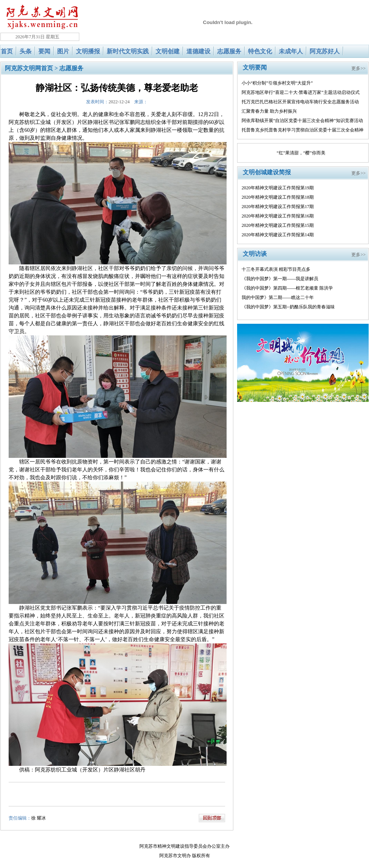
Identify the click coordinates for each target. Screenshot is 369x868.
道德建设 (198, 51)
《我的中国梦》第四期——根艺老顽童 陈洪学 (287, 288)
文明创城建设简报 (267, 172)
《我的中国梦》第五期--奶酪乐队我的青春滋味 (288, 307)
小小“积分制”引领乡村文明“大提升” (277, 83)
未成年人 (291, 51)
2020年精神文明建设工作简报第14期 (278, 235)
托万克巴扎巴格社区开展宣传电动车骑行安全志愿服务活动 (300, 102)
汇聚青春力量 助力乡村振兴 (269, 111)
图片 (63, 51)
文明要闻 (255, 67)
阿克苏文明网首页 (29, 68)
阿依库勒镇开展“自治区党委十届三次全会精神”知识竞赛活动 (302, 121)
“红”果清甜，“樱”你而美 (301, 153)
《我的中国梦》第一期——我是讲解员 (280, 279)
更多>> (358, 68)
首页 (7, 51)
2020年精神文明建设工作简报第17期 (278, 207)
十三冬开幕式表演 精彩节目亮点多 (276, 269)
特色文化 (260, 51)
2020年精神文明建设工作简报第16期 (278, 216)
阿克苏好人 (325, 51)
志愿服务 (229, 51)
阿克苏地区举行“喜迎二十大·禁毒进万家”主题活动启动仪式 (301, 92)
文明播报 (88, 51)
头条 (26, 51)
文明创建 (168, 51)
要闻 (44, 51)
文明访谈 (255, 254)
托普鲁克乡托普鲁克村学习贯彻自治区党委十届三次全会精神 (302, 130)
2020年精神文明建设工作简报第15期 (278, 225)
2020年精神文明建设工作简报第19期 (278, 188)
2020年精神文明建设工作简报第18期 (278, 197)
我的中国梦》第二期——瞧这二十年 (278, 297)
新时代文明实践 (128, 51)
